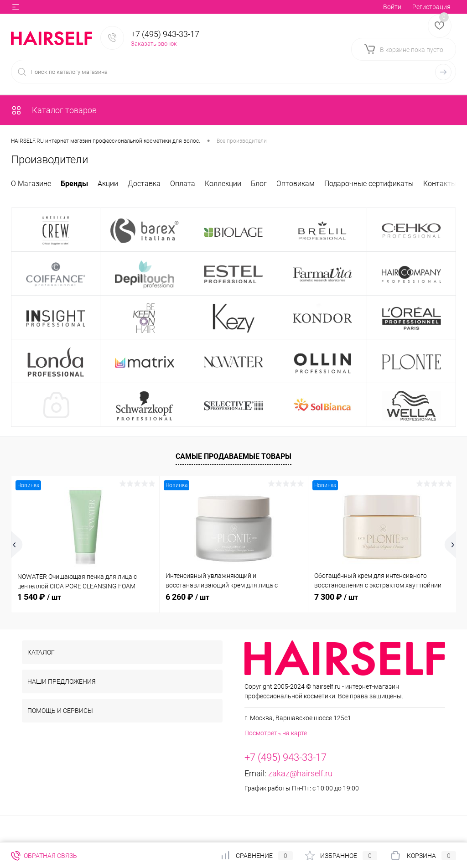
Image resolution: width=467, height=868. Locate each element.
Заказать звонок (154, 44)
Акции (108, 184)
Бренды (74, 184)
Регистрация (431, 7)
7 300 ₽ (336, 597)
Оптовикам (296, 184)
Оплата (183, 184)
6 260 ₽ (187, 597)
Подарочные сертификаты (369, 184)
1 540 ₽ (39, 597)
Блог (259, 184)
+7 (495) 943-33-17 (165, 34)
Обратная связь (44, 856)
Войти (392, 7)
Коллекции (223, 184)
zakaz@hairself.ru (300, 773)
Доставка (144, 184)
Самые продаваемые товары (233, 456)
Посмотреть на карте (276, 733)
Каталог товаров (54, 110)
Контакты (440, 184)
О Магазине (31, 184)
